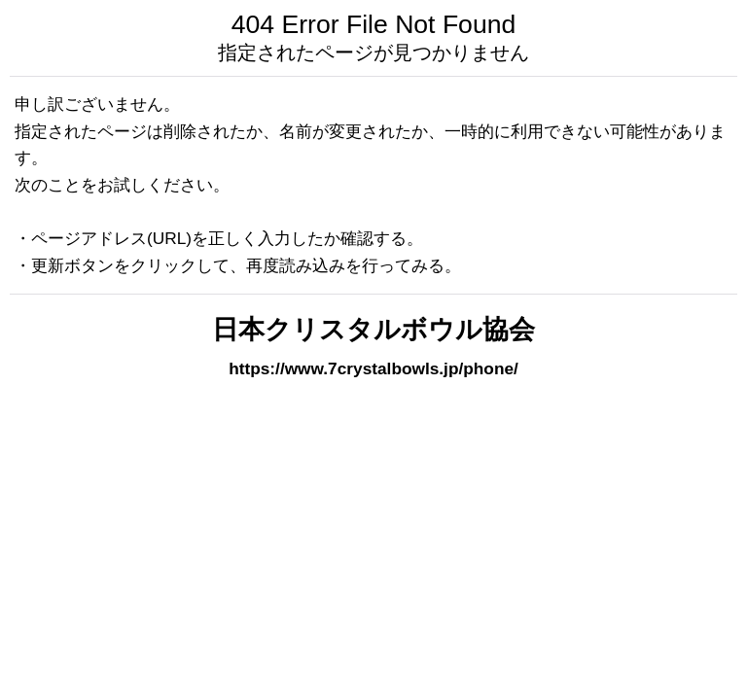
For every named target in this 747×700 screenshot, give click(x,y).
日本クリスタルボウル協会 (373, 330)
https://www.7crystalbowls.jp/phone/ (373, 368)
